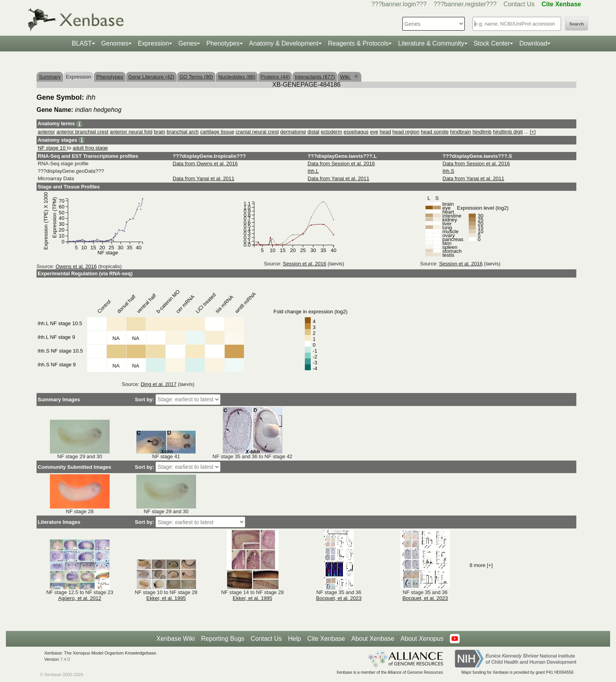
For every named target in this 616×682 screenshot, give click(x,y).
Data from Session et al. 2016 (341, 164)
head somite (435, 132)
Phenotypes (223, 43)
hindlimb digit (508, 132)
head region (406, 132)
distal (313, 132)
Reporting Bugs (223, 639)
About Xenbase (373, 639)
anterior (46, 132)
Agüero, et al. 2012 (80, 598)
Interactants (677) (315, 77)
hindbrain (461, 132)
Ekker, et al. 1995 (166, 598)
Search (577, 24)
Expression (153, 43)
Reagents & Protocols (358, 43)
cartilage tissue (217, 132)
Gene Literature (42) (151, 77)
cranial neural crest (257, 132)
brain (160, 132)
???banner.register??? (465, 4)
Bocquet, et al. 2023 (339, 598)
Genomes (115, 43)
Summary (50, 77)
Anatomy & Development (284, 43)
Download (533, 43)
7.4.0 (65, 659)
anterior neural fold (131, 132)
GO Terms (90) (196, 77)
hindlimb (482, 132)
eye (374, 132)
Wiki (345, 77)
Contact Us (519, 4)
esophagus (356, 132)
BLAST (82, 43)
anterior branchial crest (82, 132)
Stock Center (492, 43)
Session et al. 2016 (305, 264)
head (385, 132)
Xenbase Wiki (176, 639)
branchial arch (183, 132)
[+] (533, 132)
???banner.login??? (399, 4)
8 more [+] (481, 565)
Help (294, 639)
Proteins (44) (275, 77)
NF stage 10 (52, 148)
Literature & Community (431, 43)
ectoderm (332, 132)
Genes (188, 43)
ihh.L (313, 171)
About (422, 639)
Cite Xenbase (326, 639)
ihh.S (449, 171)
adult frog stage (90, 148)
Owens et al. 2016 (76, 266)
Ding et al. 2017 (159, 384)
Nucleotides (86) (237, 77)
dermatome (293, 132)
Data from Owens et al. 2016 (205, 164)
